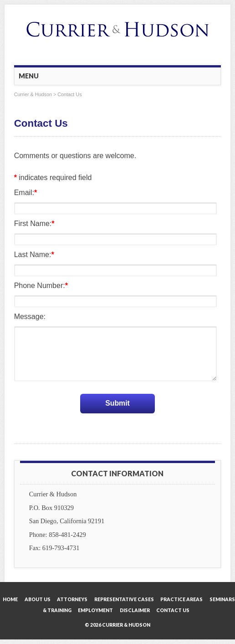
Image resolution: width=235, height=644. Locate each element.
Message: (30, 317)
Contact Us (173, 611)
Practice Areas (181, 600)
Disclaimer (135, 611)
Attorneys (72, 600)
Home (10, 600)
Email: (26, 193)
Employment (95, 611)
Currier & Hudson (33, 94)
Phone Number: (41, 286)
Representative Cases (124, 600)
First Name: (34, 224)
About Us (38, 600)
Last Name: (34, 255)
